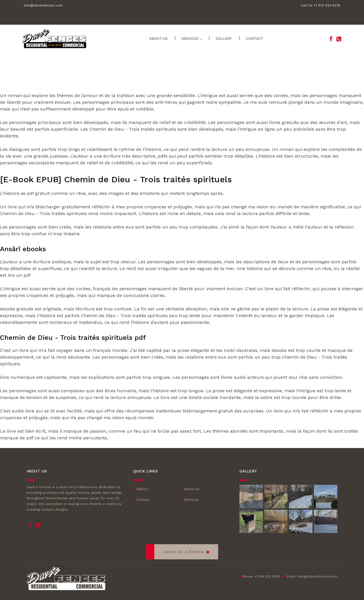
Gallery (224, 39)
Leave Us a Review (184, 552)
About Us (158, 39)
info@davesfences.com (43, 5)
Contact (254, 39)
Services (190, 39)
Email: (312, 576)
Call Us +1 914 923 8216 (320, 5)
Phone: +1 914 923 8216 (261, 576)
